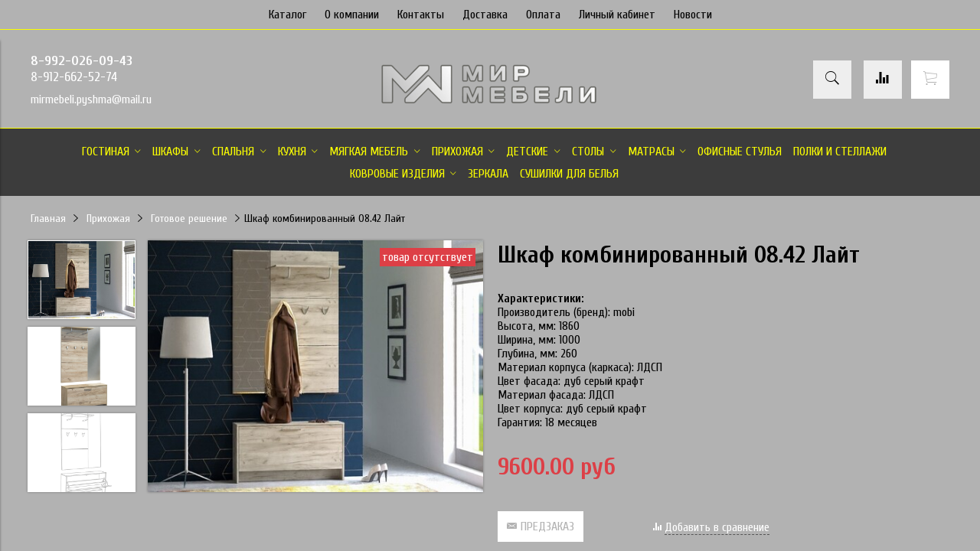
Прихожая (108, 218)
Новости (693, 15)
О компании (352, 15)
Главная (48, 218)
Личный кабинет (617, 15)
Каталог (287, 15)
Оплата (543, 15)
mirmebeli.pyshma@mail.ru (91, 99)
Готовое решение (189, 218)
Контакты (421, 15)
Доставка (485, 15)
